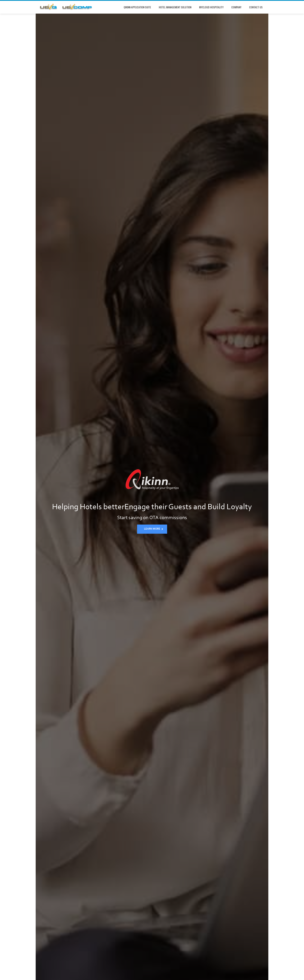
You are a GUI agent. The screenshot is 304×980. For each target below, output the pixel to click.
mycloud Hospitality (211, 7)
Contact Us (256, 7)
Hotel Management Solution (175, 7)
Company (236, 7)
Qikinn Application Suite (137, 7)
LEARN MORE (154, 529)
